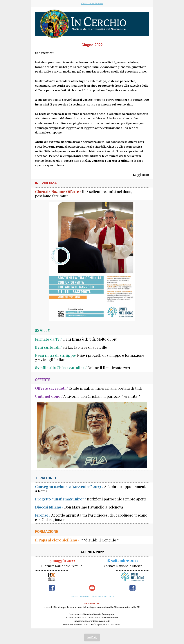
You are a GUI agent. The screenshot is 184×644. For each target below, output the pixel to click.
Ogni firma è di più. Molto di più (76, 339)
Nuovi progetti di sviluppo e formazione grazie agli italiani (90, 357)
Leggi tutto (141, 175)
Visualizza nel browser (92, 3)
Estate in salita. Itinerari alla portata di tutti (89, 388)
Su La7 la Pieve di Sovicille (71, 347)
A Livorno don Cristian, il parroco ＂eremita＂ (88, 396)
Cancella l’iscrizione (79, 597)
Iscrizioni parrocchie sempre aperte (91, 499)
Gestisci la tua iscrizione (103, 597)
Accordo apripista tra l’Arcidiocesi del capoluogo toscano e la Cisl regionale (91, 517)
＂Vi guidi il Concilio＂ (77, 540)
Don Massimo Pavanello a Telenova (79, 507)
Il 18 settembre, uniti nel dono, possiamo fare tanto (84, 194)
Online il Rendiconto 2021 (83, 368)
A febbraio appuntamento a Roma (91, 489)
